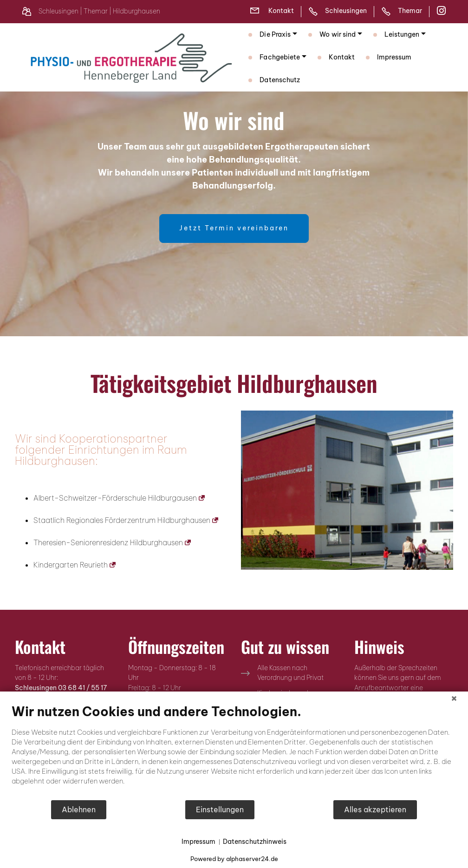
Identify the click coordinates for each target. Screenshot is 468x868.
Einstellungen (220, 809)
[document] (234, 752)
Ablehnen (79, 809)
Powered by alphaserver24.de (234, 859)
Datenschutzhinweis (255, 842)
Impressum (198, 842)
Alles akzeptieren (375, 809)
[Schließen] (454, 698)
